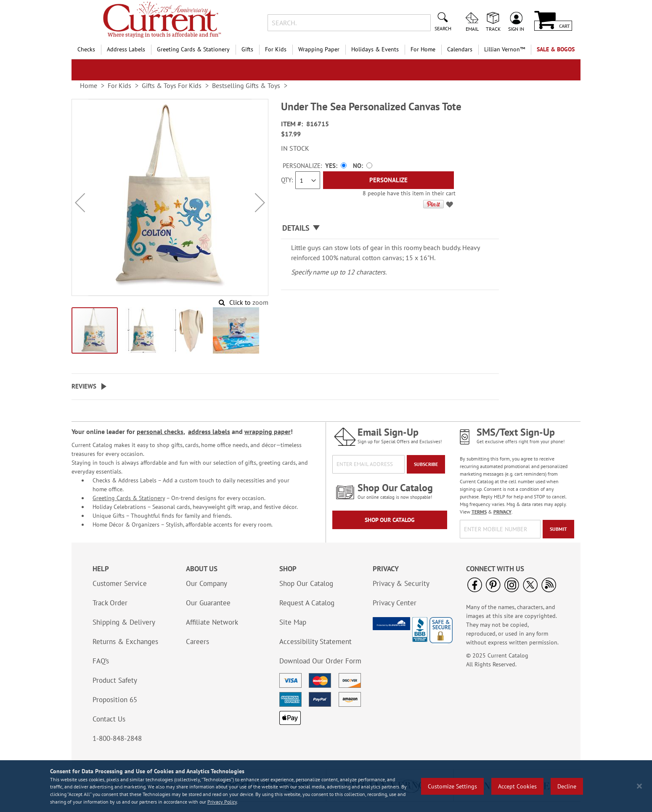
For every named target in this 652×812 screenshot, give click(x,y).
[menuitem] (505, 49)
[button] (80, 203)
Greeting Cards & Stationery (129, 498)
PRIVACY (502, 512)
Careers (197, 642)
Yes (330, 166)
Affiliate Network (212, 622)
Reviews (84, 386)
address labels (209, 431)
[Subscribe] (426, 464)
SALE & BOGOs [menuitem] (556, 49)
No (357, 166)
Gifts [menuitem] (247, 49)
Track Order (110, 603)
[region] (326, 786)
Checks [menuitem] (86, 49)
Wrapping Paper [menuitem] (319, 49)
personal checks (160, 431)
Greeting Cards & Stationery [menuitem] (193, 49)
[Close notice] (639, 786)
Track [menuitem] (493, 29)
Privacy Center (395, 603)
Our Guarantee (208, 603)
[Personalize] (388, 180)
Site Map (293, 622)
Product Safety (115, 680)
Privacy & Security (401, 583)
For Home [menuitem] (423, 49)
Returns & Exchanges (125, 642)
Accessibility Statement (315, 642)
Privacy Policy (222, 802)
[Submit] (558, 529)
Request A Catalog (307, 603)
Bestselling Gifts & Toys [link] (246, 85)
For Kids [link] (119, 85)
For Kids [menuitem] (276, 49)
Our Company (207, 583)
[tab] (390, 228)
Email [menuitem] (472, 29)
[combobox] (349, 23)
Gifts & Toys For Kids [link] (172, 85)
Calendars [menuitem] (460, 49)
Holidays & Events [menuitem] (375, 49)
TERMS (479, 512)
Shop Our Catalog (390, 520)
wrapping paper (268, 431)
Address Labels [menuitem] (126, 49)
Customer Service (120, 583)
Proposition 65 (115, 700)
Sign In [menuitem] (516, 29)
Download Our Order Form (320, 661)
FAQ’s (101, 661)
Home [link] (89, 85)
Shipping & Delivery (124, 622)
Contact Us (109, 719)
